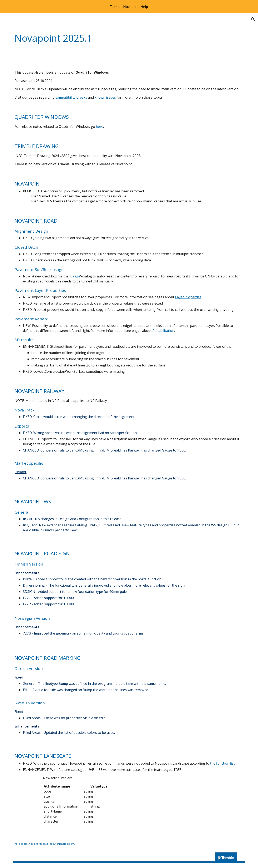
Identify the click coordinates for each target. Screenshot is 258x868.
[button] (5, 19)
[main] (109, 38)
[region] (129, 7)
